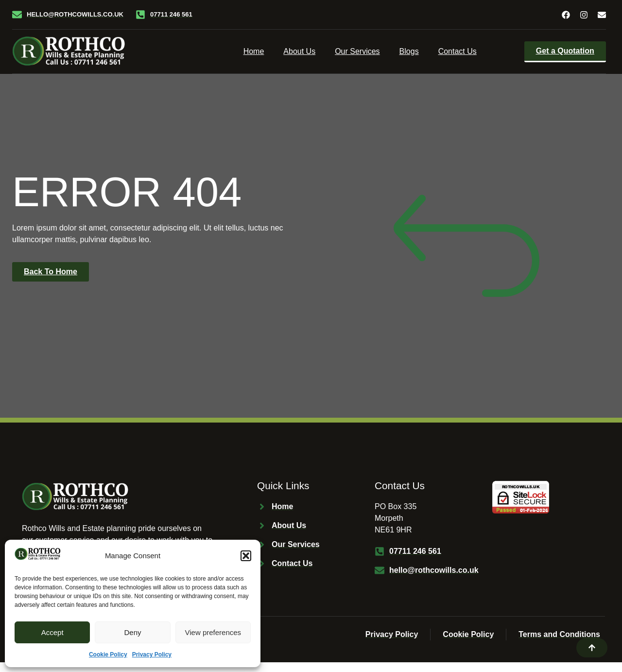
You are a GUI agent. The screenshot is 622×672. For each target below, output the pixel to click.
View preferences (213, 632)
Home (254, 51)
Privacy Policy (152, 654)
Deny (132, 632)
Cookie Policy (108, 654)
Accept (52, 632)
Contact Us (458, 51)
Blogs (409, 51)
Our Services (357, 51)
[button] (246, 556)
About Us (299, 51)
